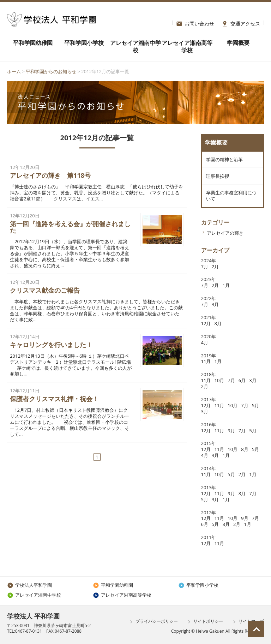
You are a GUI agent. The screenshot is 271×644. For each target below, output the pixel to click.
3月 (215, 306)
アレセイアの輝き (225, 234)
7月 (205, 268)
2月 (215, 268)
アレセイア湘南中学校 (135, 46)
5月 (255, 407)
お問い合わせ (195, 23)
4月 (205, 344)
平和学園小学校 (84, 43)
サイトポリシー (204, 622)
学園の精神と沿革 (224, 160)
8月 (218, 325)
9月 (231, 432)
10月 (219, 382)
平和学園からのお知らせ (51, 71)
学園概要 (238, 43)
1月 (226, 287)
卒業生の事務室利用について (231, 197)
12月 (206, 325)
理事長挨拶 (217, 177)
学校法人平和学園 (29, 585)
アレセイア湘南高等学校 (187, 46)
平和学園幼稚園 (33, 43)
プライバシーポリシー (153, 622)
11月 (206, 363)
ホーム (14, 71)
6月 (242, 382)
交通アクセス (241, 23)
